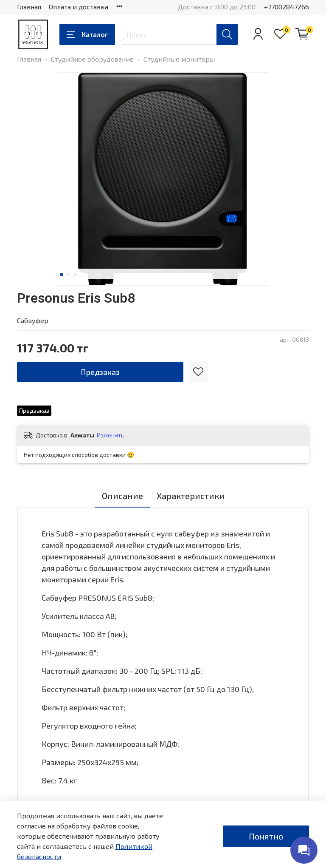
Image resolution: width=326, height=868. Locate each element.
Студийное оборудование (92, 59)
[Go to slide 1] (62, 275)
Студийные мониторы (179, 59)
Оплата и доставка (79, 7)
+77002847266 (287, 7)
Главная (29, 7)
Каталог (87, 34)
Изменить (110, 435)
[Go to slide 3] (75, 275)
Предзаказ (100, 372)
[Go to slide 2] (68, 275)
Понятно (266, 836)
